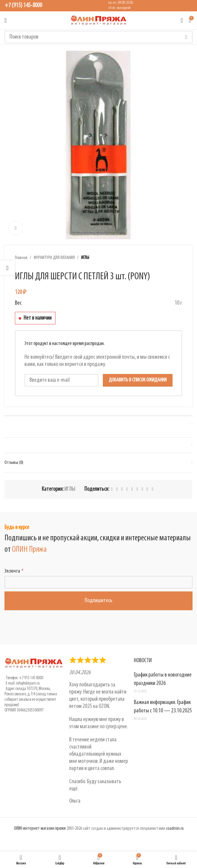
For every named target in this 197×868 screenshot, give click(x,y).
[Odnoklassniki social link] (132, 489)
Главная (21, 258)
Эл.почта (12, 571)
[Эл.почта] (99, 582)
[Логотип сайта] (99, 20)
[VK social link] (142, 489)
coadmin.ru (175, 829)
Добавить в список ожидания (138, 380)
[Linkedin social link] (127, 489)
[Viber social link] (152, 489)
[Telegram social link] (147, 489)
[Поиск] (99, 37)
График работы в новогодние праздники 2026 (163, 679)
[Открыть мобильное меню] (6, 20)
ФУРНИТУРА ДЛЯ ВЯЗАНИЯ (54, 258)
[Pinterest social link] (122, 489)
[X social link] (117, 489)
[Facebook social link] (112, 489)
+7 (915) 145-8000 (23, 6)
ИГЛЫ (85, 258)
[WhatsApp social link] (137, 489)
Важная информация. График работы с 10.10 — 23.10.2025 (163, 707)
